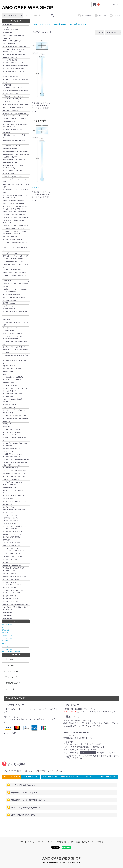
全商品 (34, 24)
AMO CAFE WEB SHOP (28, 8)
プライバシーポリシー (13, 677)
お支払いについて (31, 777)
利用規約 (86, 842)
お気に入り (101, 16)
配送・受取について (108, 777)
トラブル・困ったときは (11, 777)
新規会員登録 (85, 16)
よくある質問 (9, 665)
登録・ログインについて (69, 777)
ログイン (115, 16)
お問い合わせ (9, 689)
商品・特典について (50, 777)
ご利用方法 (8, 659)
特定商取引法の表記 (12, 683)
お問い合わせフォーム (88, 753)
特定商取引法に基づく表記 (69, 842)
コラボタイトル (46, 24)
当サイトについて (11, 671)
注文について (89, 777)
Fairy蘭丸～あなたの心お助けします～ (70, 24)
